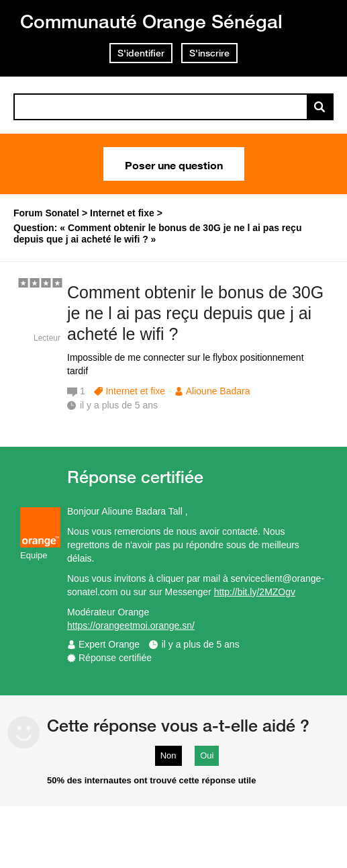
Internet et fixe (135, 391)
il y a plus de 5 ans (201, 644)
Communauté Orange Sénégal (151, 21)
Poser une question (174, 164)
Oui (207, 755)
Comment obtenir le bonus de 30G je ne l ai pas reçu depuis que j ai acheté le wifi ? (195, 313)
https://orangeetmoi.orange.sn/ (131, 625)
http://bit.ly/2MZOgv (255, 592)
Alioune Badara (218, 391)
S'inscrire (209, 53)
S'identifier (141, 53)
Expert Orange (109, 644)
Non (168, 755)
